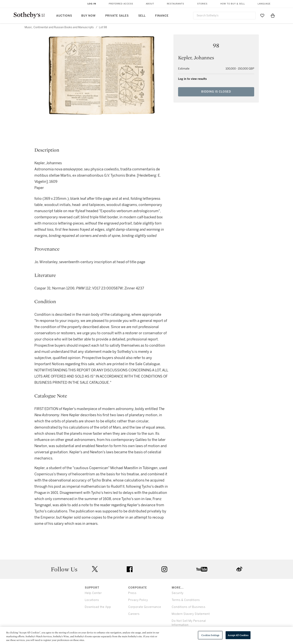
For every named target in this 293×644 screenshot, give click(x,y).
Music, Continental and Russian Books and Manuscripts (59, 27)
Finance (162, 16)
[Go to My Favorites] (262, 15)
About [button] (150, 4)
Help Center (93, 593)
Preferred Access (121, 4)
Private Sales (117, 16)
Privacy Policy (138, 600)
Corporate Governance (145, 607)
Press (132, 593)
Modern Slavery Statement (191, 614)
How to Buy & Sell (233, 4)
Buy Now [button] (88, 16)
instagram (164, 569)
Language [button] (264, 4)
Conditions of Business (189, 607)
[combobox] (225, 16)
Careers (134, 614)
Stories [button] (202, 4)
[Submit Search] (251, 15)
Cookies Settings (210, 635)
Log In (92, 4)
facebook (130, 569)
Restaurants (175, 4)
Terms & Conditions (186, 600)
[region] (146, 635)
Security (178, 593)
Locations (92, 600)
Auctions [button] (64, 16)
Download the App (98, 607)
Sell (142, 16)
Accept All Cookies (238, 635)
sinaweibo (239, 569)
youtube (202, 569)
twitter (95, 569)
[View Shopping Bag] (273, 15)
